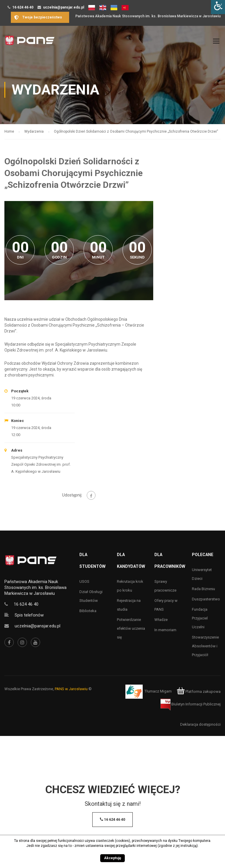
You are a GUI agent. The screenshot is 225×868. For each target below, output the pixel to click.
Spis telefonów (29, 615)
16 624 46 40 (23, 7)
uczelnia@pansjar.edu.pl (64, 7)
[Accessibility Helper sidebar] (218, 7)
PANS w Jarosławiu (71, 689)
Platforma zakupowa (199, 691)
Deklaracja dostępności (200, 724)
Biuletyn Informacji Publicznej (191, 704)
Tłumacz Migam (158, 691)
